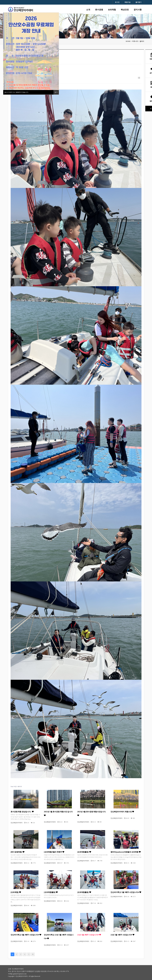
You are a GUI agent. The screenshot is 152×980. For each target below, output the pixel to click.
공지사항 (138, 10)
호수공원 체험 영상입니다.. (22, 812)
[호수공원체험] (18, 852)
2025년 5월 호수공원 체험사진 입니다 (58, 813)
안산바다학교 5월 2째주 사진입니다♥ (26, 935)
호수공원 (99, 10)
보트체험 (112, 10)
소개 (88, 10)
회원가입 (128, 2)
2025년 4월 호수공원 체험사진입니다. (92, 813)
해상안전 (125, 10)
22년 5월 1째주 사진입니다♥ (122, 935)
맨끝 (33, 954)
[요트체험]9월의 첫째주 (54, 852)
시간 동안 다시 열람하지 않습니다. (17, 92)
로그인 (117, 2)
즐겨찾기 (139, 2)
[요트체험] (16, 892)
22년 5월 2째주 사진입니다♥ (89, 935)
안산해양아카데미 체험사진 (122, 812)
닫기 (56, 92)
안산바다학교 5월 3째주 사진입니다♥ (126, 892)
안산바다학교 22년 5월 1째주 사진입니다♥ (59, 937)
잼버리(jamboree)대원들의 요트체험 (126, 852)
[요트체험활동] (84, 852)
